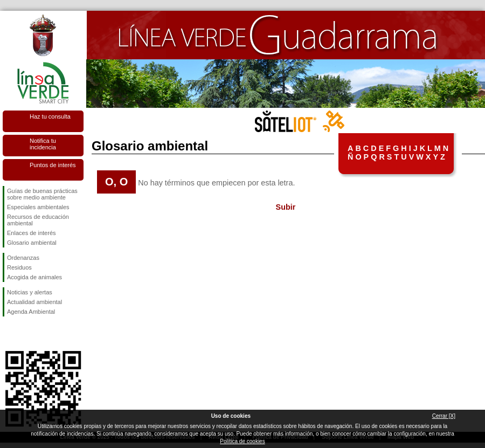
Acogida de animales (34, 277)
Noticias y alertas (30, 292)
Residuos (19, 267)
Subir (286, 207)
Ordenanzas (23, 258)
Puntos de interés (53, 165)
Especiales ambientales (38, 207)
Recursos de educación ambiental (38, 220)
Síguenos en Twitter (27, 334)
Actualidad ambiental (34, 302)
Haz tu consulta (50, 116)
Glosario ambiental (32, 243)
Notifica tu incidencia (43, 144)
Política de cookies (242, 441)
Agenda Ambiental (31, 312)
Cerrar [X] (444, 416)
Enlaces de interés (32, 233)
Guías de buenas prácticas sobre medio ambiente (42, 194)
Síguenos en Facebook (9, 334)
